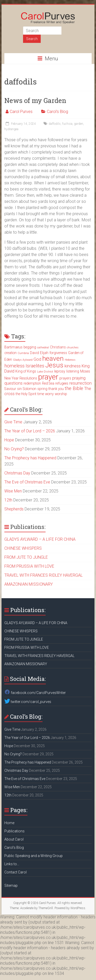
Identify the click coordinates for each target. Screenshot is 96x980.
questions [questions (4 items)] (13, 383)
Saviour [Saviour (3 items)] (10, 389)
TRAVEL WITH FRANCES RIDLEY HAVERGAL (44, 575)
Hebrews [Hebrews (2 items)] (70, 360)
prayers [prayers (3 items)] (65, 378)
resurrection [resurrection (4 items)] (81, 383)
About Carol (14, 839)
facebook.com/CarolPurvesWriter (35, 693)
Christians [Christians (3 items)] (58, 347)
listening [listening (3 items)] (73, 371)
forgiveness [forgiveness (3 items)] (58, 353)
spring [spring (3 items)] (42, 389)
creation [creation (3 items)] (10, 353)
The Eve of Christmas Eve (27, 482)
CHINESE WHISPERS (23, 548)
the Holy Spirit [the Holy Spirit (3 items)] (26, 394)
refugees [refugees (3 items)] (62, 383)
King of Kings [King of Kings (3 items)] (26, 371)
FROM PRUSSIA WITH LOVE (29, 566)
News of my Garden (35, 100)
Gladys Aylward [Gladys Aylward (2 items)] (23, 360)
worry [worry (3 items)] (49, 394)
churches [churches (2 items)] (73, 348)
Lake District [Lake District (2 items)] (45, 372)
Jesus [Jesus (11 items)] (54, 365)
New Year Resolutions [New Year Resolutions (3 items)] (21, 378)
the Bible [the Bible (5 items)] (74, 388)
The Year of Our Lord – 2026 (30, 431)
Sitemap (11, 886)
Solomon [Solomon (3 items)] (30, 389)
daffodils (55, 124)
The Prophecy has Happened (30, 458)
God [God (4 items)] (37, 359)
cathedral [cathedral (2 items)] (43, 348)
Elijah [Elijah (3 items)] (44, 353)
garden (79, 124)
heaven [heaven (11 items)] (53, 358)
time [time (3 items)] (41, 394)
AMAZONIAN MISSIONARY (29, 584)
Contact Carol (15, 872)
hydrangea (11, 129)
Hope (9, 440)
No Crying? (14, 449)
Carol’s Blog (14, 848)
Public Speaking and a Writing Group (34, 856)
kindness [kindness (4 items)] (73, 366)
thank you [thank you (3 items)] (56, 389)
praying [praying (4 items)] (79, 378)
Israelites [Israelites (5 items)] (35, 366)
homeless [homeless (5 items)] (14, 366)
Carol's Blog (57, 112)
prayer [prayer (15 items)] (48, 377)
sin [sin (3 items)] (19, 389)
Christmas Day (17, 473)
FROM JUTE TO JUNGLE (26, 557)
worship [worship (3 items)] (61, 394)
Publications (14, 831)
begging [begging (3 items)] (30, 347)
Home (9, 823)
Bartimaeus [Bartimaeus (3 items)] (13, 347)
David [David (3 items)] (34, 353)
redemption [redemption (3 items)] (32, 383)
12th (8, 500)
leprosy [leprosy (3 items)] (60, 371)
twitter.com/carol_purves (28, 702)
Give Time (13, 422)
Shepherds (14, 509)
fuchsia (67, 124)
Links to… (12, 864)
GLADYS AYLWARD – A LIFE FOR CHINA (40, 539)
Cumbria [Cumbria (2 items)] (23, 353)
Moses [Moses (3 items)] (85, 371)
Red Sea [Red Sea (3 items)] (48, 383)
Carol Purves (21, 112)
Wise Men (13, 491)
